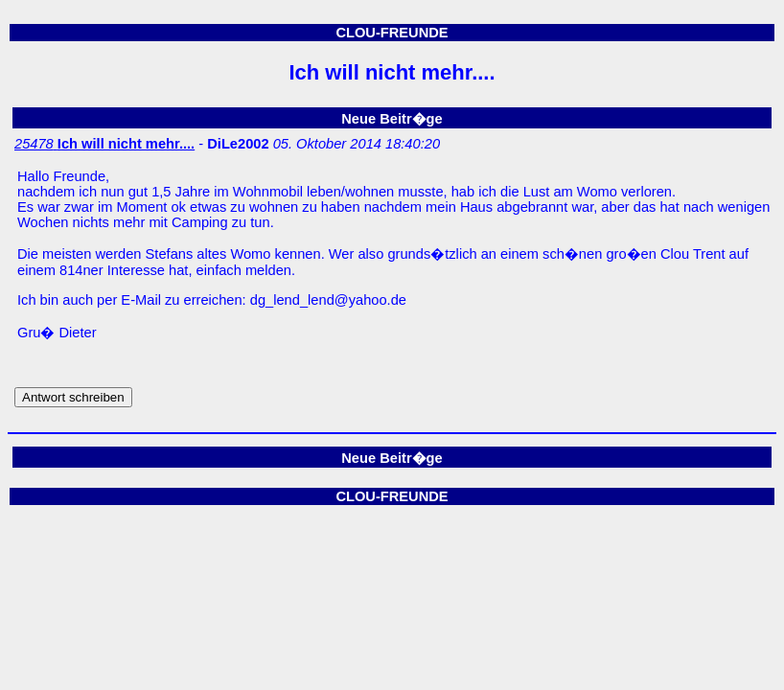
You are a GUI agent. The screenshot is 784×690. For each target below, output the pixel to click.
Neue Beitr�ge (392, 119)
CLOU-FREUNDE (392, 33)
